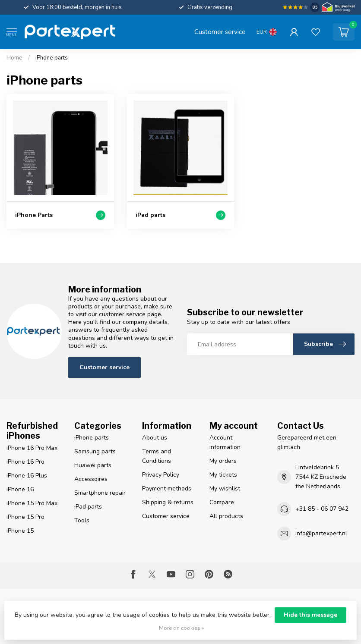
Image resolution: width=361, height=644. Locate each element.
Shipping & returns (168, 502)
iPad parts (88, 507)
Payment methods (167, 488)
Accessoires (91, 479)
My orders (223, 461)
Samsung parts (95, 451)
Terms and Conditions (157, 456)
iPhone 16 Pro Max (32, 448)
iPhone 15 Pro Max (32, 503)
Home (14, 58)
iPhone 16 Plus (27, 476)
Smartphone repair (100, 493)
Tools (82, 520)
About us (155, 438)
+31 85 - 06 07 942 (322, 509)
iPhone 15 (20, 531)
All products (226, 516)
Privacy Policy (161, 475)
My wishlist (225, 488)
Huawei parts (93, 465)
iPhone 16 (20, 489)
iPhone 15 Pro (25, 517)
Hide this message (310, 615)
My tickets (223, 475)
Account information (225, 442)
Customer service (220, 32)
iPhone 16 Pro (25, 462)
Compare (222, 502)
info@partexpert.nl (321, 533)
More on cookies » (182, 628)
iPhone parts (52, 58)
